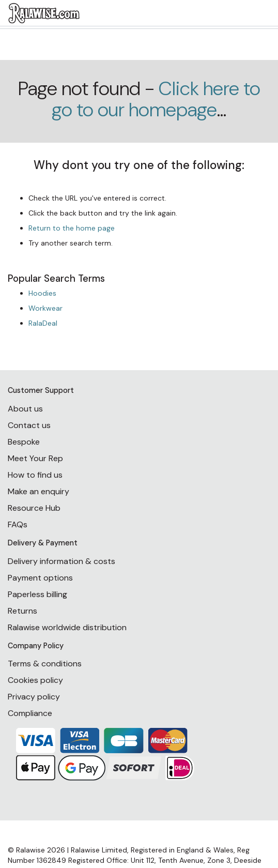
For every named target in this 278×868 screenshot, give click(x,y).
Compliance (30, 713)
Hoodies (42, 293)
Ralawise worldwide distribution (67, 627)
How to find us (35, 475)
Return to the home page (72, 228)
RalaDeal (43, 323)
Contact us (29, 425)
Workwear (45, 308)
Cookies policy (35, 680)
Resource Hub (34, 508)
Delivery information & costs (61, 561)
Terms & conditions (45, 664)
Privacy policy (34, 697)
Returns (22, 611)
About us (25, 409)
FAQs (18, 524)
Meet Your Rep (35, 458)
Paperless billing (37, 594)
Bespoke (24, 442)
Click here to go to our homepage (156, 99)
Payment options (40, 578)
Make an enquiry (38, 491)
